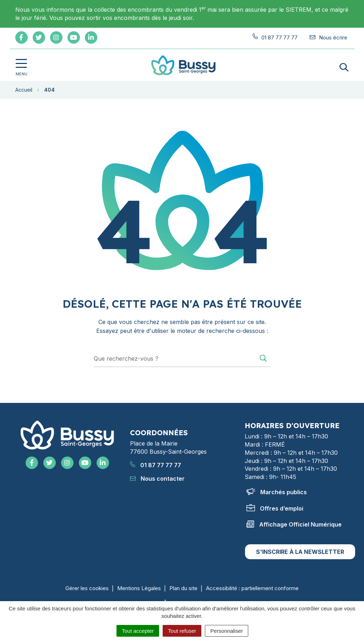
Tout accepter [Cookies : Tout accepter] (138, 631)
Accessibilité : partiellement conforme (252, 588)
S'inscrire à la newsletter (300, 552)
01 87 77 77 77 (156, 465)
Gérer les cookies (87, 588)
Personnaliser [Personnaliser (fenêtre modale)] (227, 631)
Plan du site (183, 588)
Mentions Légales (139, 588)
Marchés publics (277, 492)
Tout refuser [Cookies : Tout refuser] (182, 631)
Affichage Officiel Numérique (294, 524)
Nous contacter (157, 479)
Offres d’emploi (275, 508)
